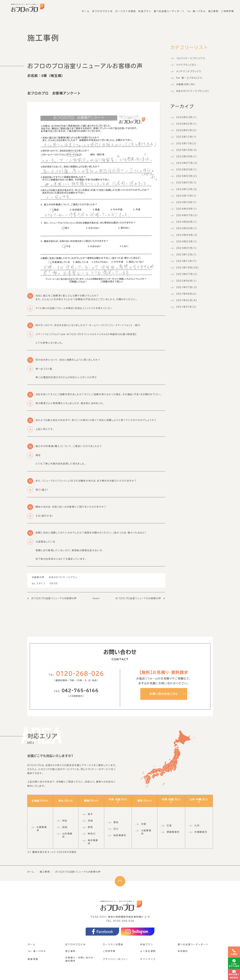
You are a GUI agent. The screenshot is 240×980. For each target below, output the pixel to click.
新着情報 (33, 959)
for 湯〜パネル (197, 10)
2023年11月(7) (186, 261)
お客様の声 (38, 577)
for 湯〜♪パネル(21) (189, 78)
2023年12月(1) (186, 255)
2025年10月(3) (187, 150)
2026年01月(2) (186, 130)
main (96, 598)
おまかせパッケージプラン (63, 577)
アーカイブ (182, 106)
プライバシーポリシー (116, 959)
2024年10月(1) (186, 202)
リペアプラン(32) (186, 65)
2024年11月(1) (186, 196)
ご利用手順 (228, 10)
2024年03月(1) (187, 242)
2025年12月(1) (186, 137)
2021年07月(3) (187, 287)
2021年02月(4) (187, 300)
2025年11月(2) (186, 143)
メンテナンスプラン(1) (189, 71)
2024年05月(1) (187, 229)
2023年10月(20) (187, 268)
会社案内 (183, 951)
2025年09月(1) (186, 157)
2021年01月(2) (186, 307)
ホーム (88, 10)
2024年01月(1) (186, 248)
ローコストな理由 (127, 10)
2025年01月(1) (186, 183)
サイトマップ (148, 959)
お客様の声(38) (186, 84)
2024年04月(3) (187, 235)
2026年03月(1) (186, 117)
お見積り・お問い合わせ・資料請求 (81, 959)
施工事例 (214, 10)
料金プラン (146, 10)
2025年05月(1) (187, 170)
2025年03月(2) (187, 176)
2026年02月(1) (186, 124)
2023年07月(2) (187, 274)
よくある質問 (148, 951)
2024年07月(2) (187, 215)
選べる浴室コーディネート (170, 10)
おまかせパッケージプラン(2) (193, 91)
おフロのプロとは (104, 10)
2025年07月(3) (187, 163)
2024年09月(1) (187, 209)
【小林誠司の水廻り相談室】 (121, 334)
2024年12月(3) (187, 189)
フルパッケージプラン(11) (191, 58)
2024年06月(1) (187, 222)
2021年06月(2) (186, 294)
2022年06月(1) (186, 281)
